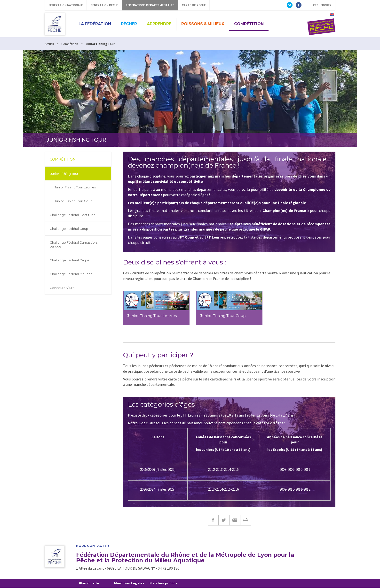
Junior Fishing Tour (64, 174)
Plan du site (89, 583)
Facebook (213, 520)
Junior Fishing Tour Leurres (75, 187)
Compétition (249, 24)
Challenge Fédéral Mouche (71, 274)
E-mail (235, 520)
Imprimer (246, 520)
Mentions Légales (130, 583)
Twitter (224, 520)
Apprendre (159, 24)
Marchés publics (165, 583)
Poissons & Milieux (203, 24)
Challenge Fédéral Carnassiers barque (74, 244)
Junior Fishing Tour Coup (74, 201)
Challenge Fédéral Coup (69, 229)
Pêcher (129, 24)
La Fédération (95, 24)
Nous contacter (93, 546)
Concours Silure (62, 288)
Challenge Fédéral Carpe (70, 260)
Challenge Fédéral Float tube (73, 215)
